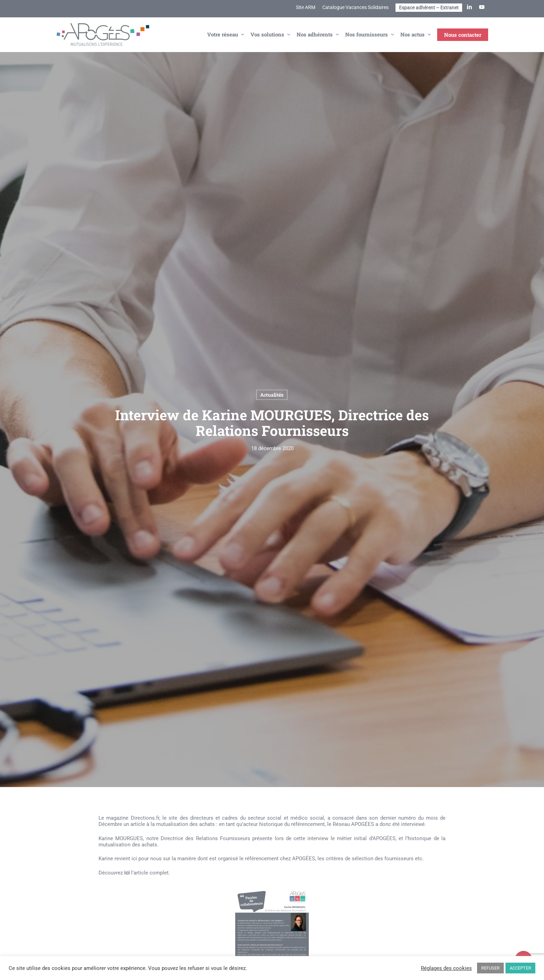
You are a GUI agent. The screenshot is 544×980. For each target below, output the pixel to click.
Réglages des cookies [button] (446, 968)
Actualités (272, 395)
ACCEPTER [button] (520, 968)
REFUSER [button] (490, 968)
